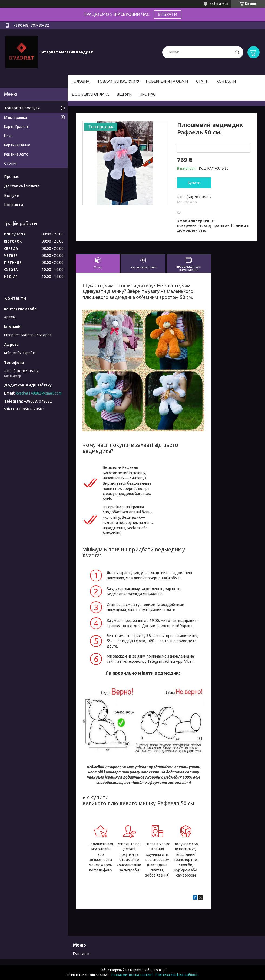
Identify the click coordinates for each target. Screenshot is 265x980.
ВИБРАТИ (168, 14)
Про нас (11, 176)
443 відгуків (219, 4)
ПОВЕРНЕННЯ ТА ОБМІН (167, 81)
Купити (194, 183)
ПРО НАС (148, 94)
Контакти (14, 205)
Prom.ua (159, 970)
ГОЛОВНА (80, 81)
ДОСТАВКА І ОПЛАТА (90, 94)
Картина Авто (16, 154)
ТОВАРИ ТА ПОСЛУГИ (116, 81)
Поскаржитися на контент (132, 975)
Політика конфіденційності (177, 975)
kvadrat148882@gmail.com (39, 393)
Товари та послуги (22, 108)
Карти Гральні (16, 127)
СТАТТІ (202, 81)
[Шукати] (237, 52)
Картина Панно (17, 145)
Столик (11, 163)
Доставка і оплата (22, 186)
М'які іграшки (16, 117)
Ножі (8, 136)
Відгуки (12, 195)
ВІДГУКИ (124, 94)
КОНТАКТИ (226, 81)
